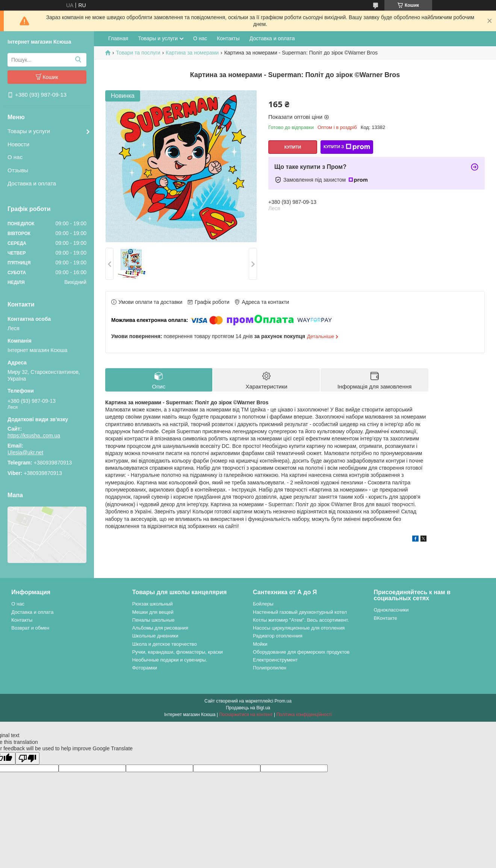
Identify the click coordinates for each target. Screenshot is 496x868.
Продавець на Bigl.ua (248, 708)
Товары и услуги (29, 131)
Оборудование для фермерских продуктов (301, 652)
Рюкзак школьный (153, 604)
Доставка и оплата (32, 183)
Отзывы (18, 170)
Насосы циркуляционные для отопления (299, 628)
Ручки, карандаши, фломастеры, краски (178, 652)
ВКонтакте (386, 618)
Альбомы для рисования (160, 628)
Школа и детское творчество (165, 644)
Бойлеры (263, 604)
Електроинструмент (275, 660)
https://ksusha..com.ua (34, 436)
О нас (15, 157)
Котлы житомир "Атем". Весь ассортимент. (301, 620)
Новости (18, 144)
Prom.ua (283, 701)
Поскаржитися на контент (246, 715)
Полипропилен (270, 668)
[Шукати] (78, 60)
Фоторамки (145, 668)
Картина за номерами (192, 53)
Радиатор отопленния (278, 636)
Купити (293, 147)
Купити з (347, 147)
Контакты (228, 38)
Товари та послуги (138, 53)
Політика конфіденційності (304, 715)
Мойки (260, 644)
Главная (118, 38)
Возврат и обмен (30, 628)
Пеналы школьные (153, 620)
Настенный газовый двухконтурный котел (300, 612)
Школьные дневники (155, 636)
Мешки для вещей (153, 612)
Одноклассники (391, 610)
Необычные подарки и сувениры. (170, 660)
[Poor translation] (27, 758)
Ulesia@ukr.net (25, 452)
